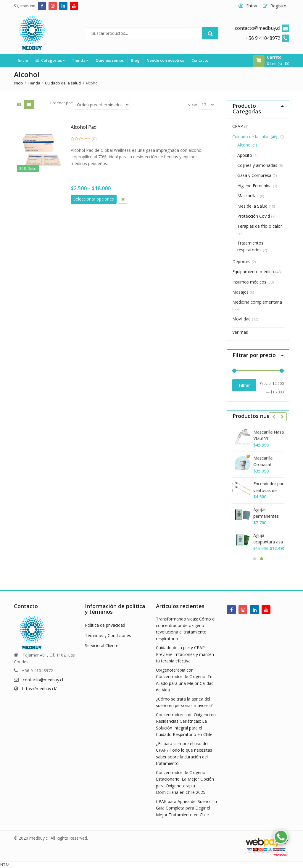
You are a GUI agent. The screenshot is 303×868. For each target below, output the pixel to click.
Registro (278, 6)
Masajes (240, 292)
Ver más (240, 332)
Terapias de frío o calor (260, 226)
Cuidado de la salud (251, 137)
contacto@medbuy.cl (43, 680)
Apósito (245, 155)
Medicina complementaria (257, 302)
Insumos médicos (249, 282)
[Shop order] (102, 105)
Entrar (252, 6)
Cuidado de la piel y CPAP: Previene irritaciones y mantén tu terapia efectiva (185, 654)
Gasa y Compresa (254, 175)
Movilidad (241, 319)
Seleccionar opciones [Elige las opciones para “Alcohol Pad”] (94, 199)
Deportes (241, 262)
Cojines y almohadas (257, 165)
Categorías (50, 60)
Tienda (80, 60)
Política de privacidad (105, 625)
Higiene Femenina (254, 186)
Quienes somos (110, 60)
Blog (135, 60)
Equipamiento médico (253, 272)
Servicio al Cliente (102, 645)
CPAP (238, 126)
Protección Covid (254, 216)
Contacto (200, 60)
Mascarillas (248, 196)
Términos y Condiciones (108, 635)
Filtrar (244, 385)
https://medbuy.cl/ (39, 689)
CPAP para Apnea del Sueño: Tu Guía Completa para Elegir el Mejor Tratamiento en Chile (186, 808)
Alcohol (244, 145)
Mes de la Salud (252, 206)
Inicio (23, 60)
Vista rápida (123, 199)
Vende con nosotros (166, 60)
